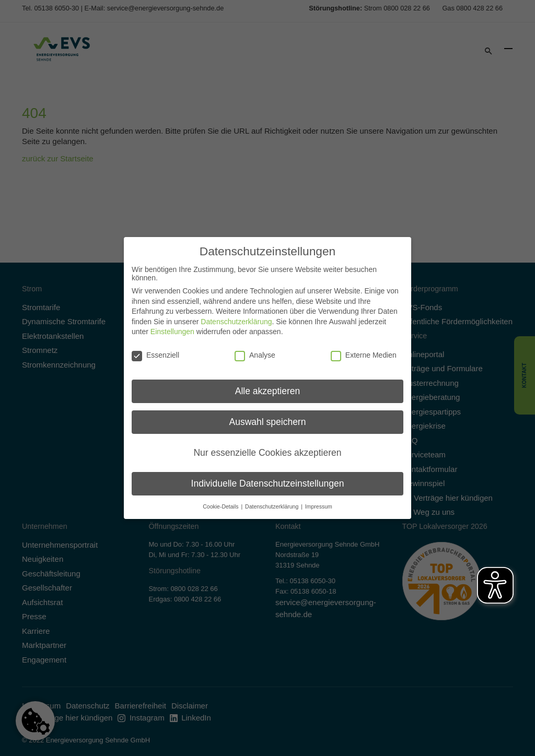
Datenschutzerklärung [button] (272, 502)
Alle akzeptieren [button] (268, 386)
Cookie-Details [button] (221, 502)
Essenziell (155, 350)
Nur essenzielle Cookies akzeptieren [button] (267, 448)
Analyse (255, 350)
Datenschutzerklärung (236, 317)
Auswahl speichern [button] (268, 417)
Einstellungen (172, 327)
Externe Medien (364, 350)
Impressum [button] (319, 502)
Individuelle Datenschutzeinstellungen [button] (268, 479)
